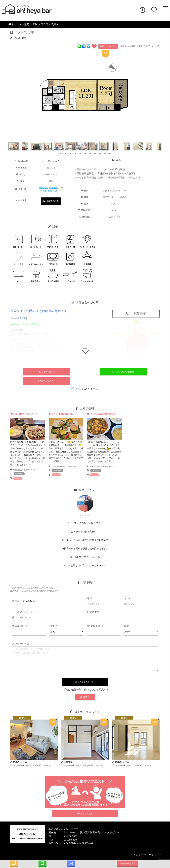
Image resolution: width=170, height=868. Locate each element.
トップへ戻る (85, 814)
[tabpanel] (28, 446)
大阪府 (26, 24)
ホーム (14, 24)
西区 (35, 24)
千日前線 (43, 188)
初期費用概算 (51, 201)
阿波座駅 (54, 188)
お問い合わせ (47, 372)
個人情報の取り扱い (85, 682)
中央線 (43, 191)
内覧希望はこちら (47, 381)
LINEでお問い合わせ (123, 372)
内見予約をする (128, 864)
